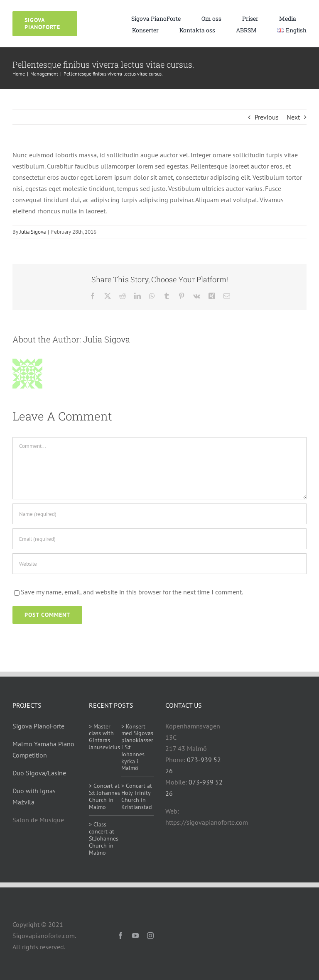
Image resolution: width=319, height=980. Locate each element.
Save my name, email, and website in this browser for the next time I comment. (132, 592)
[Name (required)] (159, 514)
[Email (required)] (159, 539)
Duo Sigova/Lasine (39, 773)
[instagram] (150, 936)
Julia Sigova (33, 232)
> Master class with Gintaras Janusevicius (104, 737)
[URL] (159, 564)
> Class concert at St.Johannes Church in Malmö (104, 838)
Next (293, 117)
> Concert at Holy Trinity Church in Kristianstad (137, 796)
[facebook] (120, 936)
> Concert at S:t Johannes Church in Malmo (104, 796)
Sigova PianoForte (38, 726)
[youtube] (135, 936)
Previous (267, 117)
